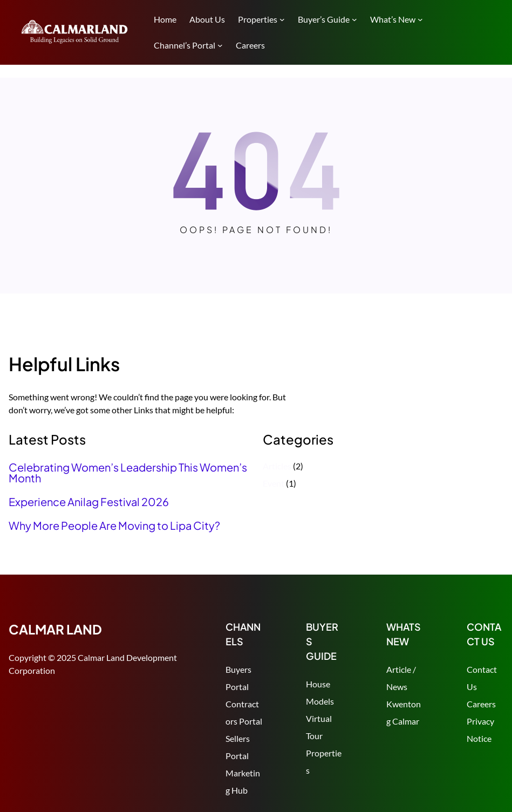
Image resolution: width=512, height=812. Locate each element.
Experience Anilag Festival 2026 (89, 502)
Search (499, 33)
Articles (277, 466)
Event (274, 483)
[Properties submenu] (282, 19)
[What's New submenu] (420, 19)
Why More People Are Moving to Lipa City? (114, 526)
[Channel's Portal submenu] (220, 45)
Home (165, 19)
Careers (481, 704)
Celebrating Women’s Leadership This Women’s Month (128, 473)
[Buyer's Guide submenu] (354, 19)
